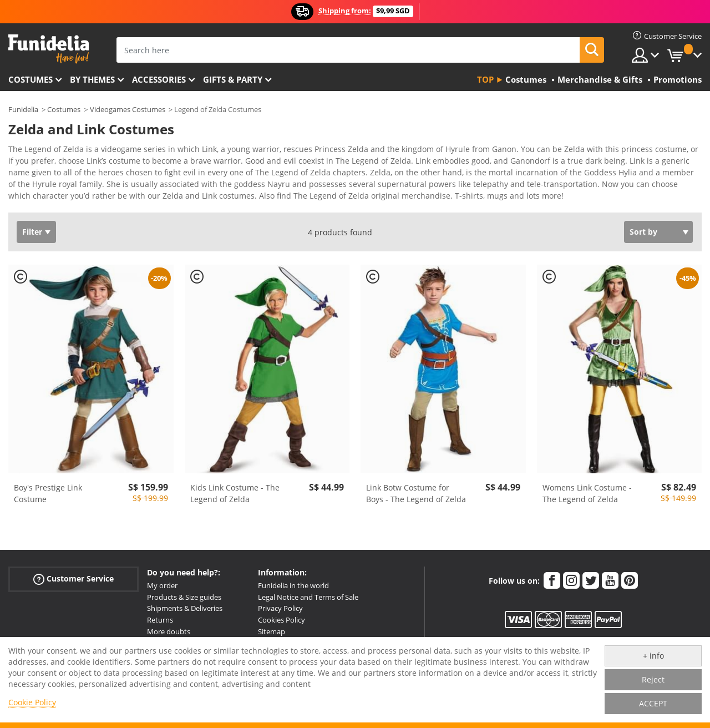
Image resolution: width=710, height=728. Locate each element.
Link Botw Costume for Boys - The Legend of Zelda (416, 493)
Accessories (159, 79)
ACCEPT (653, 703)
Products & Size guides (184, 597)
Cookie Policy (32, 702)
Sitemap (272, 631)
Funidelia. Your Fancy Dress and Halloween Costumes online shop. (49, 49)
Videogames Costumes (128, 109)
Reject (653, 679)
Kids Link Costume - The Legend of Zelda (235, 493)
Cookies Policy (282, 620)
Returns (160, 620)
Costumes (31, 79)
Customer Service (73, 579)
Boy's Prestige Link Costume (48, 493)
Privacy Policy (280, 608)
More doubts (169, 631)
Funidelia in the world (293, 585)
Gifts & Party (233, 79)
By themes (92, 79)
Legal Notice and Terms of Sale (308, 597)
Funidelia (23, 109)
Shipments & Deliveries (185, 608)
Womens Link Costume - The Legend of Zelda (587, 493)
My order (162, 585)
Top (485, 79)
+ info (653, 656)
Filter (32, 232)
